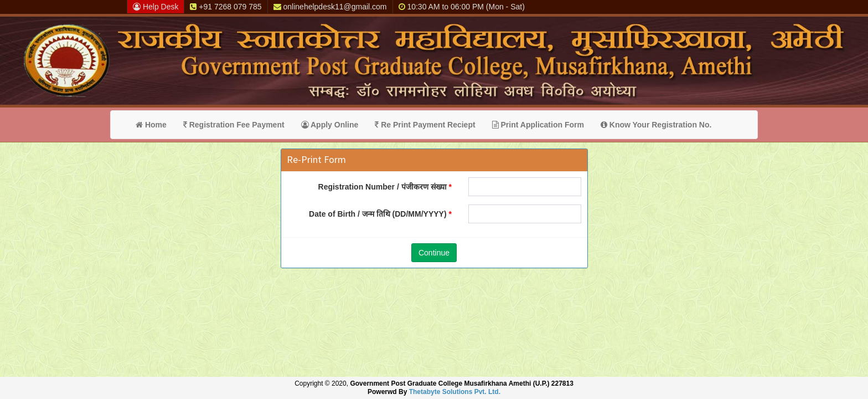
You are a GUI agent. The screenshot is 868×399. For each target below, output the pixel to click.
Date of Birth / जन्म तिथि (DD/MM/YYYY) (378, 214)
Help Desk (156, 7)
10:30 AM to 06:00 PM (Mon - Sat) (462, 7)
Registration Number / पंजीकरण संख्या (383, 187)
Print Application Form (538, 125)
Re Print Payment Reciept (425, 125)
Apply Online (330, 125)
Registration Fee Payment (234, 125)
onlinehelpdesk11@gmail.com (330, 7)
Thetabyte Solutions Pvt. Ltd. (455, 392)
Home (151, 125)
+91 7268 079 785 (226, 7)
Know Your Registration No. (656, 125)
